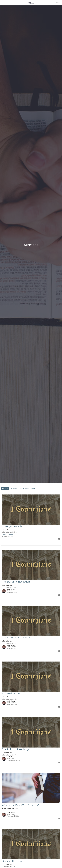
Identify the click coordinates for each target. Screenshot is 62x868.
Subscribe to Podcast (28, 488)
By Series (14, 488)
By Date (5, 488)
